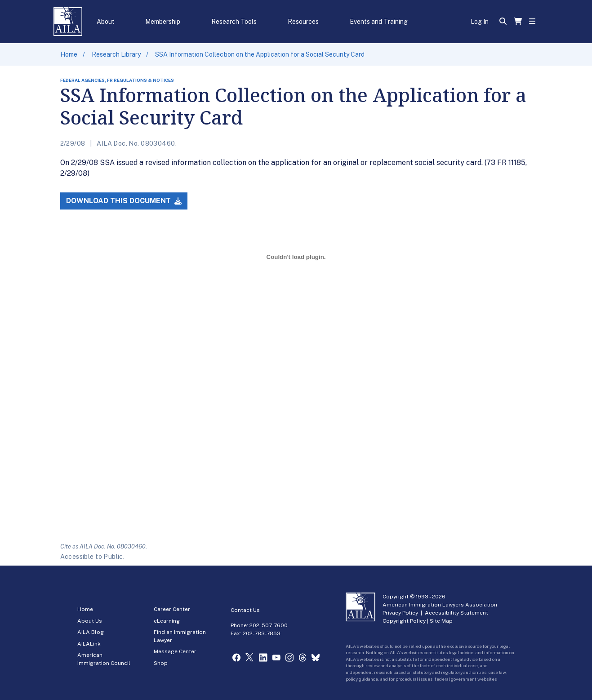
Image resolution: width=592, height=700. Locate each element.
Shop (161, 663)
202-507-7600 (269, 625)
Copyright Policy (404, 621)
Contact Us (245, 610)
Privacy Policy (400, 613)
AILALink (89, 644)
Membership (163, 22)
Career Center (172, 609)
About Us (90, 621)
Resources (303, 22)
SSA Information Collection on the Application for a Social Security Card (260, 54)
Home (69, 54)
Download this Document (124, 201)
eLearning (167, 621)
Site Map (441, 621)
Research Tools (234, 22)
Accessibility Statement (456, 613)
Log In (480, 22)
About (106, 22)
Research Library (116, 54)
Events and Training (379, 22)
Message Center (175, 651)
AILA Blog (91, 632)
